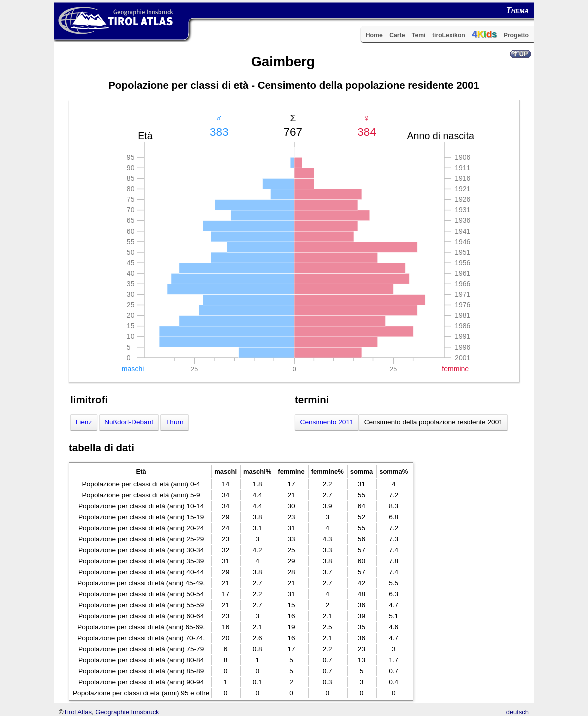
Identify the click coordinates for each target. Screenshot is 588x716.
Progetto (516, 35)
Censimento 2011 (327, 422)
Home (374, 35)
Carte (397, 35)
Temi (419, 35)
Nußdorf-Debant (129, 422)
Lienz (84, 422)
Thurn (175, 422)
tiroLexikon (449, 35)
